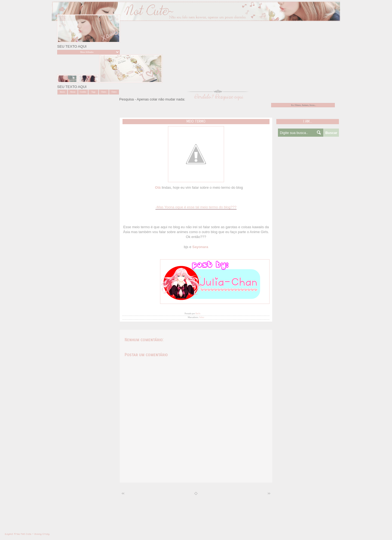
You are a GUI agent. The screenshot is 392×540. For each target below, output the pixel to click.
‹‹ (123, 493)
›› (269, 493)
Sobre (202, 317)
